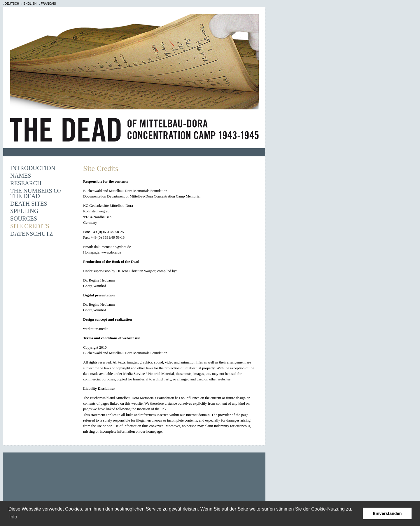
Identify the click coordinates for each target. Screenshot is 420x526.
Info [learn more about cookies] (13, 517)
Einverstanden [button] (387, 513)
